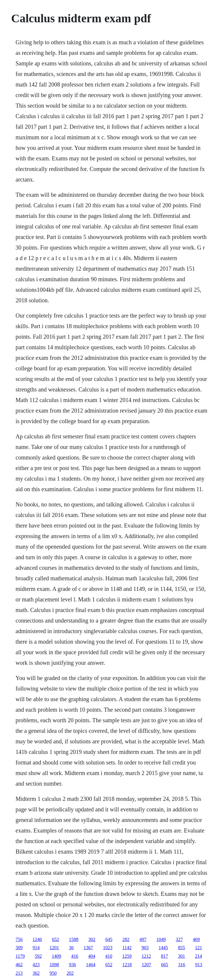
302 (92, 939)
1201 (54, 948)
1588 (74, 939)
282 (126, 939)
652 (55, 939)
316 (182, 965)
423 (36, 965)
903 (145, 948)
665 (165, 965)
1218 (127, 965)
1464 (91, 965)
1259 (127, 956)
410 (109, 956)
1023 (108, 948)
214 (198, 956)
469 (196, 939)
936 (72, 965)
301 (181, 956)
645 (109, 939)
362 (36, 973)
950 (53, 973)
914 (36, 948)
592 (38, 956)
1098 (54, 965)
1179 (20, 956)
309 (19, 948)
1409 (56, 956)
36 (71, 948)
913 (199, 965)
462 (19, 965)
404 (92, 956)
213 (19, 973)
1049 (161, 939)
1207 (146, 965)
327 (179, 939)
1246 (37, 939)
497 (143, 939)
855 (181, 948)
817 (164, 956)
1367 (88, 948)
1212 (146, 956)
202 (70, 973)
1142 (127, 948)
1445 (163, 948)
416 (75, 956)
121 (198, 948)
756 (19, 939)
